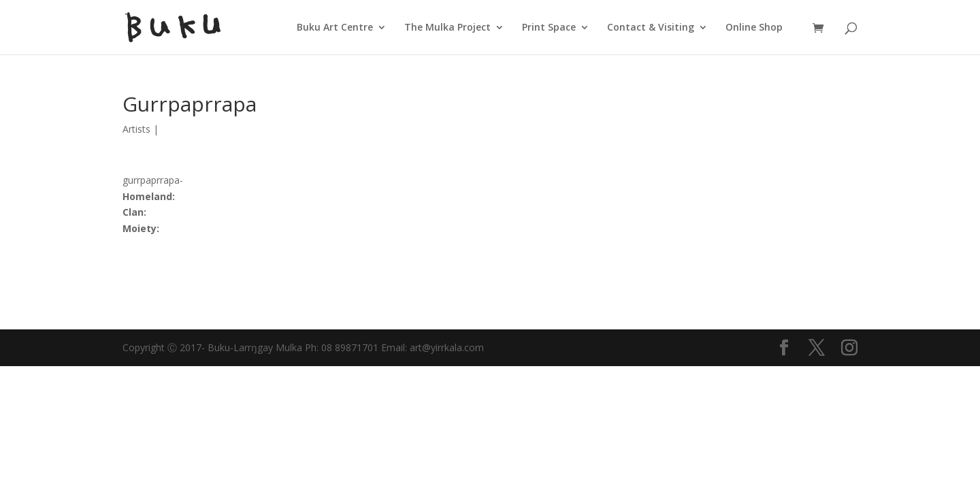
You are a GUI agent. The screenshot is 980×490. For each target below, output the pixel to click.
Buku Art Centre (335, 28)
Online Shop (754, 28)
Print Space (549, 28)
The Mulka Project (447, 28)
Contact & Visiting (651, 28)
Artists (136, 129)
